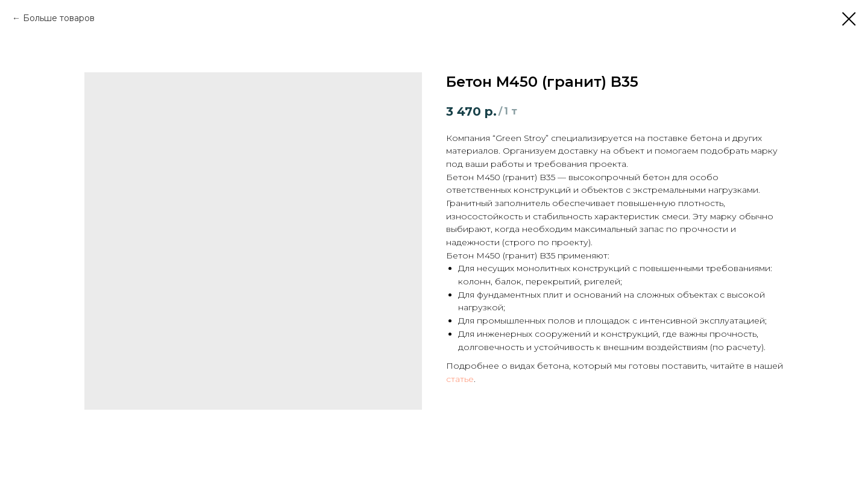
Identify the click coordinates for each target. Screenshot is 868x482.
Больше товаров (59, 18)
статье (460, 379)
